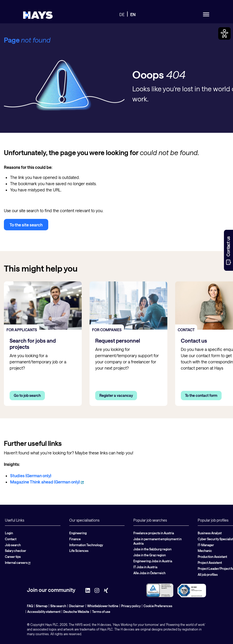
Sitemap (42, 606)
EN (133, 14)
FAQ (30, 606)
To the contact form (201, 395)
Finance (75, 539)
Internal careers (18, 563)
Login (9, 533)
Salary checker (16, 551)
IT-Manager (206, 545)
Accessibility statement (44, 612)
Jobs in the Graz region (150, 555)
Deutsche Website (76, 612)
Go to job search (27, 395)
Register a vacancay (116, 395)
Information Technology (86, 545)
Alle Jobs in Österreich (149, 573)
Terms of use (101, 612)
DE (122, 14)
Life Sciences (79, 551)
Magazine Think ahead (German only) (47, 482)
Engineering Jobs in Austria (153, 561)
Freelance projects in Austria (154, 533)
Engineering (78, 533)
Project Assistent (210, 563)
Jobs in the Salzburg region (152, 549)
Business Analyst (210, 533)
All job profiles (208, 574)
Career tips (13, 557)
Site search (58, 606)
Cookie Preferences (158, 606)
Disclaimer (77, 606)
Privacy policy (131, 606)
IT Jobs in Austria (145, 567)
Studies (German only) (31, 476)
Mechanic (205, 551)
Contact (11, 539)
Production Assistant (212, 557)
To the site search (26, 225)
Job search (13, 545)
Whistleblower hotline (103, 606)
